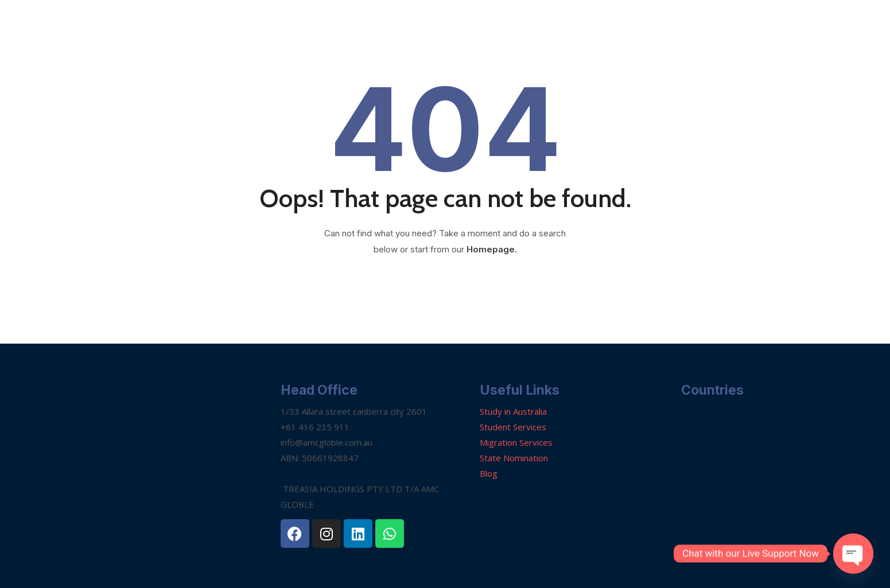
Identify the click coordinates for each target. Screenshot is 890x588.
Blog (489, 473)
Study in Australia (513, 411)
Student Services (513, 427)
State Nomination (514, 458)
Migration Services (516, 442)
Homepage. (492, 249)
